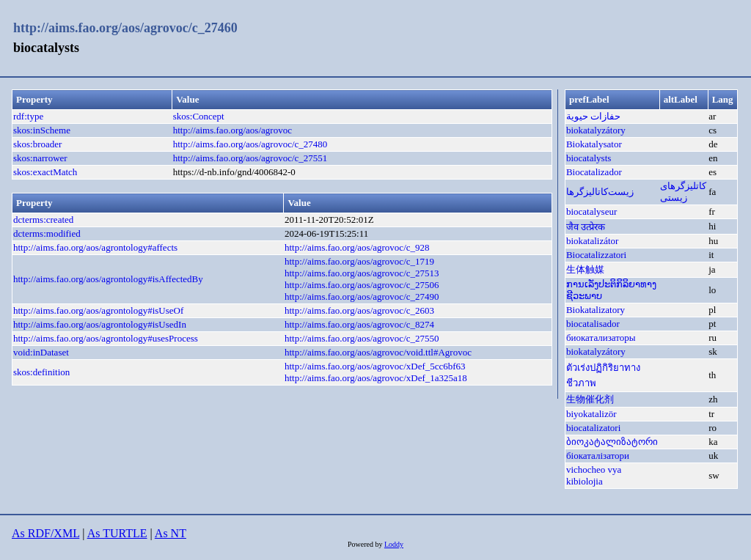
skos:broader (37, 144)
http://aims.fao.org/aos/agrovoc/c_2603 (359, 310)
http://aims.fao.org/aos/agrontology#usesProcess (106, 338)
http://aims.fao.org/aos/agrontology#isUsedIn (100, 324)
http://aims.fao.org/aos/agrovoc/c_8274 (359, 324)
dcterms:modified (47, 233)
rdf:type (28, 116)
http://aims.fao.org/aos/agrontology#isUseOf (98, 310)
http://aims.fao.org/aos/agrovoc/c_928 (357, 247)
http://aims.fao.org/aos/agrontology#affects (95, 247)
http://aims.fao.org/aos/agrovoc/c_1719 (359, 261)
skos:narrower (40, 158)
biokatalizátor (592, 241)
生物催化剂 (590, 399)
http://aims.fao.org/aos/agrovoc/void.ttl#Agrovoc (378, 352)
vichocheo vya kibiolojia (594, 475)
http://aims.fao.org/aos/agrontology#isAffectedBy (108, 279)
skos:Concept (199, 116)
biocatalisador (593, 324)
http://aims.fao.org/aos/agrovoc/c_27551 (250, 158)
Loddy (394, 544)
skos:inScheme (42, 130)
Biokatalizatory (596, 310)
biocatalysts (589, 158)
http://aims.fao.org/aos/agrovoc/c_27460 (125, 28)
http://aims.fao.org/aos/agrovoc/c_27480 (250, 144)
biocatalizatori (593, 428)
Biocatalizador (594, 172)
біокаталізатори (598, 456)
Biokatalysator (594, 144)
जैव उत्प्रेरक (586, 227)
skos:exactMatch (45, 172)
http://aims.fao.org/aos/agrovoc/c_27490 (362, 296)
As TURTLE (117, 533)
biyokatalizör (591, 414)
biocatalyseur (591, 211)
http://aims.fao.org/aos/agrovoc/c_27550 (362, 338)
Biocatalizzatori (596, 255)
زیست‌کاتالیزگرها (600, 192)
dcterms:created (43, 220)
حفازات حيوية (593, 116)
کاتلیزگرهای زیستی (683, 192)
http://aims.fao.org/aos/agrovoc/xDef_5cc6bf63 (375, 366)
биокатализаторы (601, 338)
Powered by (366, 544)
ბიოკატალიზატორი (612, 442)
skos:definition (41, 372)
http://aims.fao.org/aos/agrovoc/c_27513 (362, 273)
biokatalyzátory (596, 130)
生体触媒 (585, 269)
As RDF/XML (45, 533)
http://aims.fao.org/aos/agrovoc (232, 130)
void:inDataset (41, 352)
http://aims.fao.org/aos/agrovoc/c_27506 (362, 285)
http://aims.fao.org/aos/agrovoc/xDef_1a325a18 (376, 378)
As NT (171, 533)
